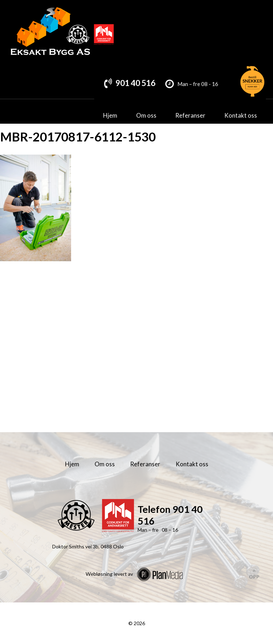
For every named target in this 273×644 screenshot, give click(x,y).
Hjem (110, 115)
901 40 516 (135, 83)
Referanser (190, 115)
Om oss (146, 115)
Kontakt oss (241, 115)
